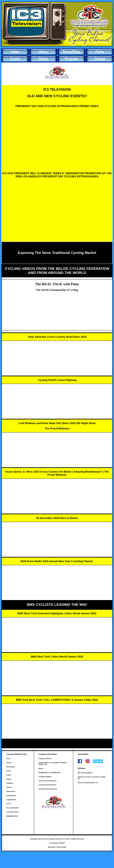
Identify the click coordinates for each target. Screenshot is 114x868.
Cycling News (11, 796)
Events (9, 775)
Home (8, 759)
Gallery (9, 779)
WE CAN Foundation (85, 773)
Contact (9, 787)
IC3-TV (9, 804)
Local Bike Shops (12, 812)
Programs (10, 783)
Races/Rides (11, 767)
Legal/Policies (11, 800)
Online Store (11, 791)
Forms (9, 771)
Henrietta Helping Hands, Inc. (88, 783)
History (9, 763)
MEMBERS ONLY (12, 816)
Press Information (13, 808)
